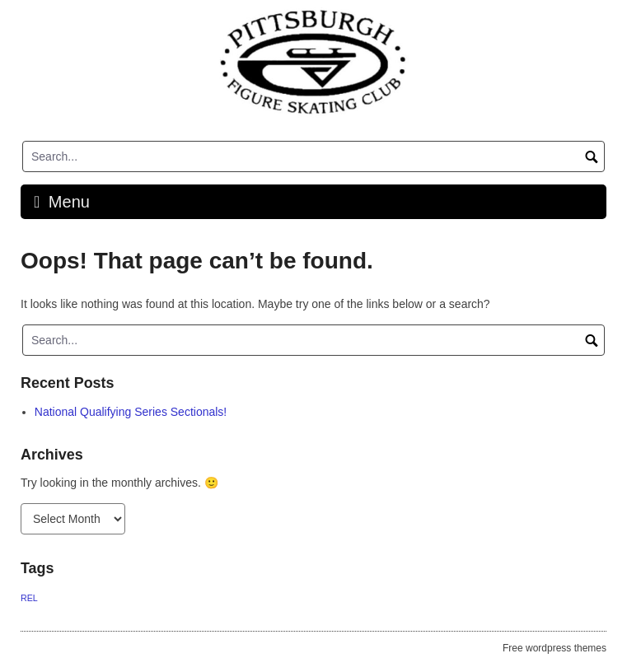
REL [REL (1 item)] (29, 598)
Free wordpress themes (554, 648)
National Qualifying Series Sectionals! (131, 412)
